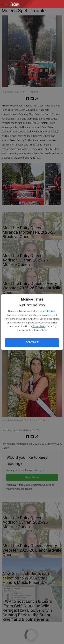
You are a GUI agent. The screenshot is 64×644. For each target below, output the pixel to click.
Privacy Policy (11, 319)
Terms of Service (48, 311)
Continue (32, 342)
